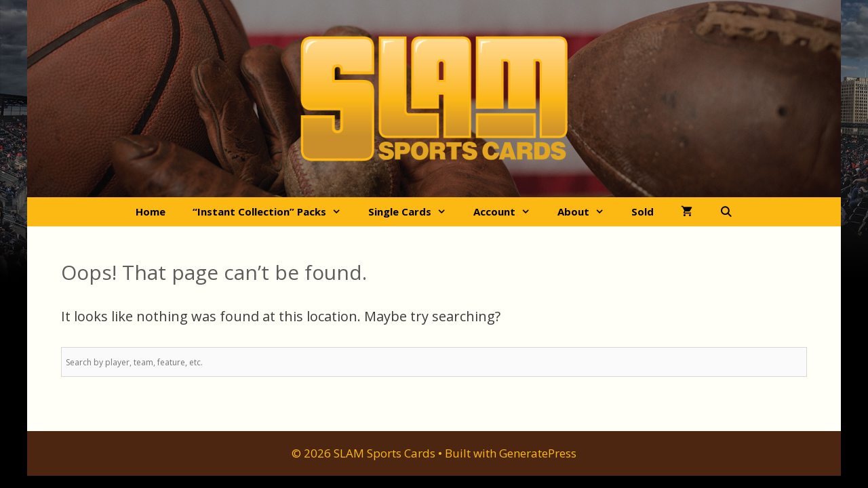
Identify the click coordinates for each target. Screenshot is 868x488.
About (588, 212)
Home (151, 211)
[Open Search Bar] (726, 212)
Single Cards (414, 212)
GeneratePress (538, 453)
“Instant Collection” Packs (274, 212)
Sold (643, 211)
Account (509, 212)
